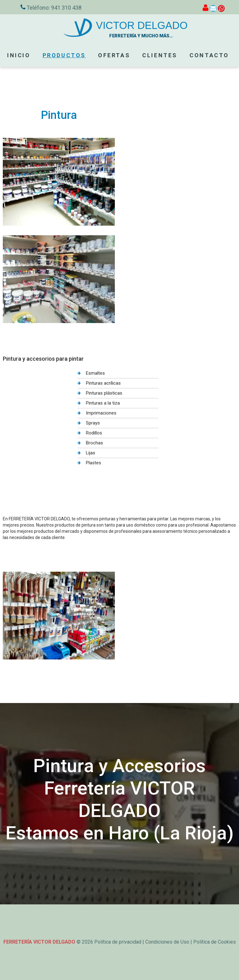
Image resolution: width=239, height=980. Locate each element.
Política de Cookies (215, 942)
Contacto (209, 55)
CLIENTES (160, 55)
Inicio (19, 55)
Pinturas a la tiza (103, 403)
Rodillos (94, 433)
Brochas (94, 443)
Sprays (93, 423)
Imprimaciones (101, 413)
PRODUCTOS (64, 55)
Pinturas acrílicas (103, 383)
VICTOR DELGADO (142, 25)
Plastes (94, 463)
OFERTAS (114, 55)
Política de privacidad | (120, 942)
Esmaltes (95, 373)
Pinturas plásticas (104, 393)
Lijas (91, 453)
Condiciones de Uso (167, 942)
